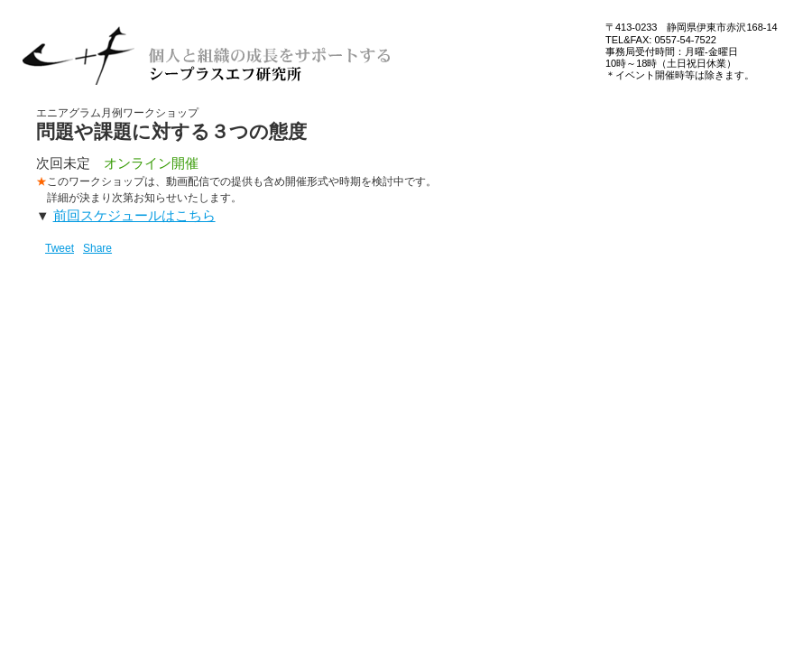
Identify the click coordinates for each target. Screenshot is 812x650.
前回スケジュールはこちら (134, 216)
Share (97, 248)
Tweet (60, 248)
